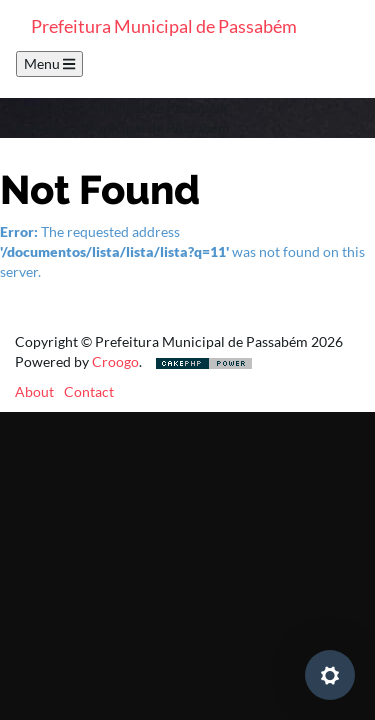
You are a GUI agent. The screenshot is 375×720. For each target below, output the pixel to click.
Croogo (115, 361)
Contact (89, 391)
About (34, 391)
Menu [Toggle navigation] (49, 63)
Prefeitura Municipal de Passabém (164, 26)
